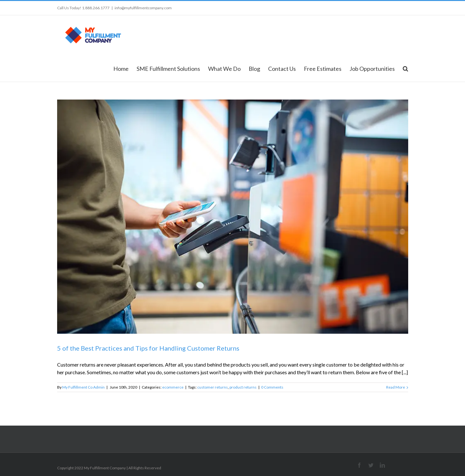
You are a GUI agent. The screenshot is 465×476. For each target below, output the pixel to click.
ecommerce (173, 387)
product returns (243, 387)
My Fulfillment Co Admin (83, 387)
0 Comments (272, 387)
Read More (396, 387)
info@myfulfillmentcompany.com (143, 8)
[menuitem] (125, 68)
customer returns (213, 387)
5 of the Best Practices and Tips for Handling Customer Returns (148, 348)
